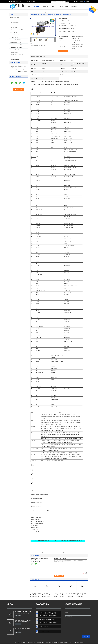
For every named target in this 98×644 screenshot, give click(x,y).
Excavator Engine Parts (15, 45)
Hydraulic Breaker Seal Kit (15, 20)
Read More (18, 616)
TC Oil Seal (12, 32)
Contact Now (64, 51)
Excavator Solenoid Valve (15, 47)
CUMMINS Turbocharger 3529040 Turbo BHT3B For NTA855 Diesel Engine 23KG (35, 595)
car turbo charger (61, 552)
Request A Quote (78, 1)
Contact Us (74, 7)
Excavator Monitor (14, 57)
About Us (45, 7)
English (88, 2)
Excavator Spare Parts (14, 42)
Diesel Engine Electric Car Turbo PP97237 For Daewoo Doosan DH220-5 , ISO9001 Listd (71, 595)
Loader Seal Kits (13, 22)
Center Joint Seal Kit (14, 40)
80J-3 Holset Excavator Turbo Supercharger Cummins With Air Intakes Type (82, 594)
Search (67, 2)
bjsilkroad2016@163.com (17, 2)
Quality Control (64, 7)
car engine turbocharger (38, 552)
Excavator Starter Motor (15, 60)
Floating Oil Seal (13, 35)
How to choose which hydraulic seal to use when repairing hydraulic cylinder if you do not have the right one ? (23, 621)
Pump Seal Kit (13, 25)
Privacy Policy (17, 642)
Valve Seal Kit (13, 37)
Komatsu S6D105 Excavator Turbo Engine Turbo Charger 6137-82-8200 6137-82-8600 (59, 594)
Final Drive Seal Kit (14, 27)
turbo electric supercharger (50, 552)
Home (29, 7)
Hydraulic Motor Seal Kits (15, 30)
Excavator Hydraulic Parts (15, 55)
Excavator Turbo (21, 12)
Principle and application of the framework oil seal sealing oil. (23, 612)
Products (36, 7)
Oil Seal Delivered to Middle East (22, 629)
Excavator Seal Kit (14, 17)
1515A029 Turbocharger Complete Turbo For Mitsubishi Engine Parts (47, 594)
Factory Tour (54, 7)
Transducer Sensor (14, 50)
